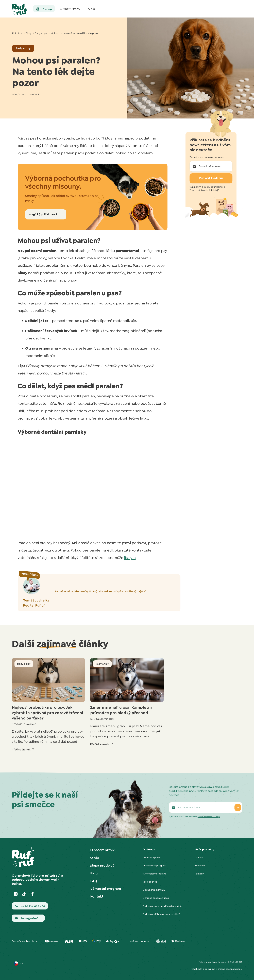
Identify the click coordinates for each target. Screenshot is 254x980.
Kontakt (97, 896)
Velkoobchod (150, 882)
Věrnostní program (106, 889)
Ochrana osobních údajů (156, 898)
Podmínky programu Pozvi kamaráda (162, 906)
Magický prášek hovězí (46, 214)
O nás (95, 858)
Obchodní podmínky (154, 890)
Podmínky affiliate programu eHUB (161, 914)
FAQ (94, 881)
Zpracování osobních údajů (204, 190)
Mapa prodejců (102, 865)
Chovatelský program (154, 866)
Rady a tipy (41, 33)
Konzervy (200, 866)
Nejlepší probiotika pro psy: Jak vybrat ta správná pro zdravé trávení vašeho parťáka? (47, 713)
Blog (28, 33)
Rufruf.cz (17, 33)
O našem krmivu (103, 850)
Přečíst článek (23, 749)
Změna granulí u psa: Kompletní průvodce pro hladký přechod (121, 710)
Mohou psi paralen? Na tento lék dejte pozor (75, 33)
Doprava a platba (152, 857)
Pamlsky (199, 874)
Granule (199, 857)
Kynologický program (154, 874)
